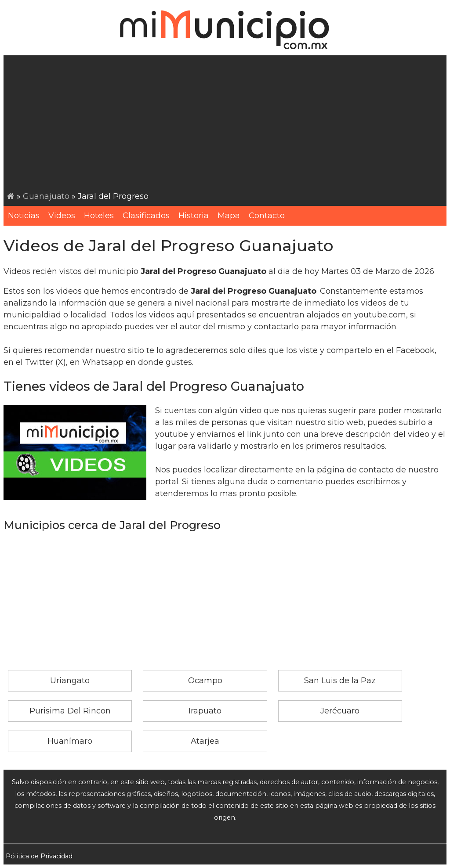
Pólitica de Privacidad (39, 856)
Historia (194, 216)
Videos (62, 216)
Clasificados (146, 216)
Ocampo (205, 681)
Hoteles (99, 216)
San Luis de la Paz (340, 681)
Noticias (24, 216)
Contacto (267, 216)
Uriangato (70, 681)
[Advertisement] (227, 125)
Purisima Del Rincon (70, 711)
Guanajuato (46, 196)
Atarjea (205, 741)
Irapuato (205, 711)
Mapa (229, 216)
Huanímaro (70, 741)
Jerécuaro (340, 711)
